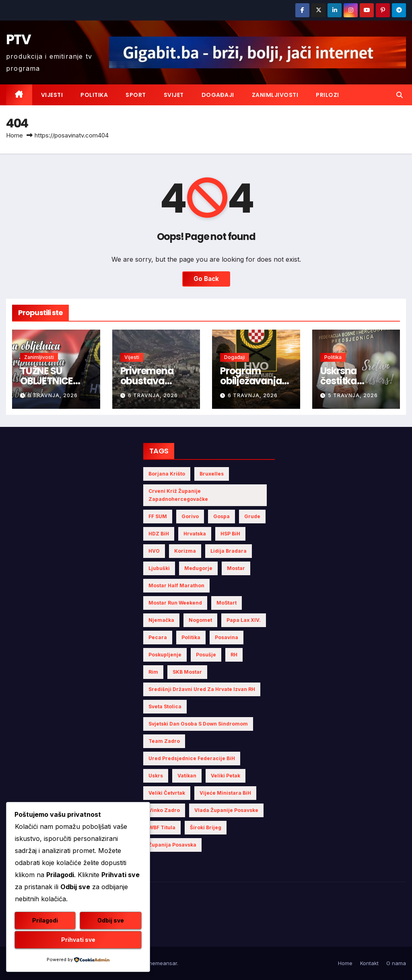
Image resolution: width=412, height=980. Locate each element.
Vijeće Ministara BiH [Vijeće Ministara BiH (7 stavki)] (225, 793)
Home (14, 135)
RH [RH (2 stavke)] (234, 655)
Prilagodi (45, 920)
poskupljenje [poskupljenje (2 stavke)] (165, 655)
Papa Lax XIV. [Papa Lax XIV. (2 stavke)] (244, 620)
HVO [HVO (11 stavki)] (154, 551)
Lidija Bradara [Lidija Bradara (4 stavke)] (229, 551)
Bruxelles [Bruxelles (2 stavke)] (212, 474)
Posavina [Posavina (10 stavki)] (227, 637)
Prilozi (328, 95)
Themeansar (161, 963)
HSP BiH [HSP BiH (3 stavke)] (230, 534)
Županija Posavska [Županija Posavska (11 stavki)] (172, 845)
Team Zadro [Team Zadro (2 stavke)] (164, 741)
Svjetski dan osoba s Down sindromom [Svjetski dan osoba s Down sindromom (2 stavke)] (198, 724)
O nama (396, 963)
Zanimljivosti (275, 95)
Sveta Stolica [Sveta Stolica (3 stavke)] (165, 706)
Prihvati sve (78, 940)
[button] (400, 95)
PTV (18, 39)
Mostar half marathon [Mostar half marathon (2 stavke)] (176, 585)
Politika (94, 95)
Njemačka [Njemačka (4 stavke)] (161, 620)
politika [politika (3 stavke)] (191, 637)
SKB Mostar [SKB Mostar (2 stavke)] (187, 672)
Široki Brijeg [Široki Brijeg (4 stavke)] (206, 827)
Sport (136, 95)
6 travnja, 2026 (53, 395)
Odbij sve (111, 920)
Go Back (206, 279)
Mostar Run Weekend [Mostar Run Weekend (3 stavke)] (175, 603)
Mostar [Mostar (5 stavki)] (236, 568)
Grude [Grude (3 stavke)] (252, 516)
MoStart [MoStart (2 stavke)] (227, 603)
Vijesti (52, 95)
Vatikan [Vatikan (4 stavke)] (187, 776)
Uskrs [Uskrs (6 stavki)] (156, 776)
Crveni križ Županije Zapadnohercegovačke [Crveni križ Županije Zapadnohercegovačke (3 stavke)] (178, 495)
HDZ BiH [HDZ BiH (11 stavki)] (159, 534)
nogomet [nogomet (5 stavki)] (200, 620)
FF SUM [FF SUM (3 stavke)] (158, 516)
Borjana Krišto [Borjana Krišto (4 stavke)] (167, 474)
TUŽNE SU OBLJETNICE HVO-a (46, 381)
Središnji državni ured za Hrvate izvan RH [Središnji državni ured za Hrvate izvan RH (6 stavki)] (202, 689)
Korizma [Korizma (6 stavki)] (185, 551)
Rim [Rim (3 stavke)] (153, 672)
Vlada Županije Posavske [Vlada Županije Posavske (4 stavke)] (226, 810)
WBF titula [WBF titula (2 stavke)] (162, 827)
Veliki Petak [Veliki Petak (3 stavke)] (226, 776)
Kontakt (369, 963)
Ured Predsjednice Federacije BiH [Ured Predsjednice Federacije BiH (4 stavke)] (192, 758)
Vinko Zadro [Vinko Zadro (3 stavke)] (164, 810)
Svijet (174, 95)
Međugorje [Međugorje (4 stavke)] (198, 568)
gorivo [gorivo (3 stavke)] (190, 516)
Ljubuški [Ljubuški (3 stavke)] (159, 568)
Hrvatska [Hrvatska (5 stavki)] (195, 534)
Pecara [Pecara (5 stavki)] (158, 637)
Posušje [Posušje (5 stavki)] (206, 655)
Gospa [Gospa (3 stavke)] (221, 516)
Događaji (218, 95)
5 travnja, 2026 (353, 395)
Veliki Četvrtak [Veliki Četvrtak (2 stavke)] (167, 793)
